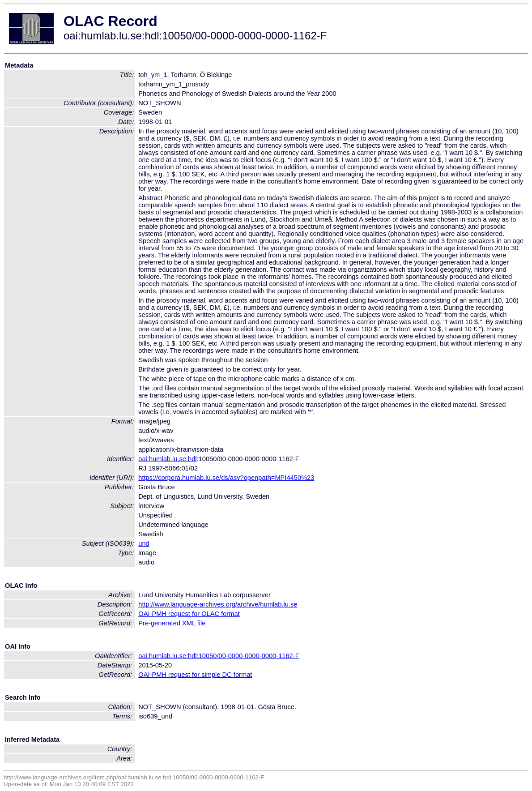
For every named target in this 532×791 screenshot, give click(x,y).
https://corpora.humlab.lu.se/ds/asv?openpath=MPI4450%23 (226, 478)
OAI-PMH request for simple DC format (195, 675)
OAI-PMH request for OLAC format (189, 614)
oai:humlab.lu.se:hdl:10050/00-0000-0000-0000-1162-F (219, 656)
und (144, 543)
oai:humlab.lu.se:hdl (167, 459)
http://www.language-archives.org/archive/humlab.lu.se (218, 604)
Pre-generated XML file (172, 623)
